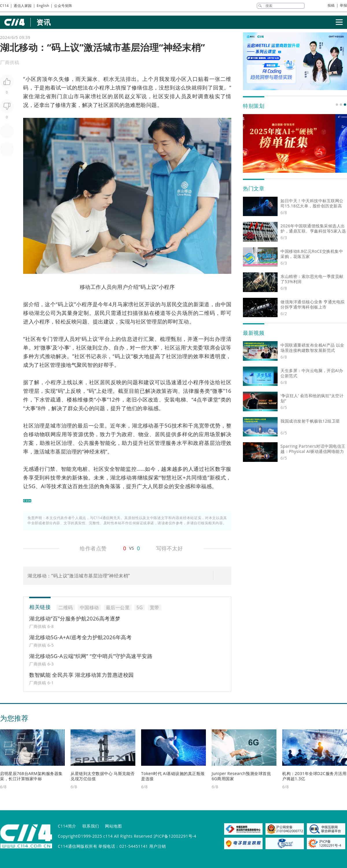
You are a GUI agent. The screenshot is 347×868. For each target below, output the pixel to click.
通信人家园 (23, 6)
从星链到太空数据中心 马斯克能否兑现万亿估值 (103, 776)
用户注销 (158, 846)
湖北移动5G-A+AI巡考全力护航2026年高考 (80, 637)
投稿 (331, 5)
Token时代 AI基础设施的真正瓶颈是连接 (173, 776)
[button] (337, 105)
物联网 (48, 434)
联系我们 (91, 826)
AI (43, 486)
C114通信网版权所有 (77, 846)
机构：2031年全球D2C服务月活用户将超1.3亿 (314, 776)
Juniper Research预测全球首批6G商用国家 (241, 776)
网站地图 (113, 826)
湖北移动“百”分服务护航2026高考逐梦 (75, 618)
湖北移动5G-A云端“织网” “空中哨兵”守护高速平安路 (91, 656)
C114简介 (67, 826)
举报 (343, 5)
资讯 (44, 22)
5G (168, 425)
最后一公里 (91, 425)
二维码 (66, 607)
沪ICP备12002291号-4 (175, 836)
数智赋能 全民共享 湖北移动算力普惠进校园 (82, 675)
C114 (4, 6)
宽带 (204, 425)
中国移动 (89, 607)
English (43, 6)
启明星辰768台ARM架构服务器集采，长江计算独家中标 (31, 776)
